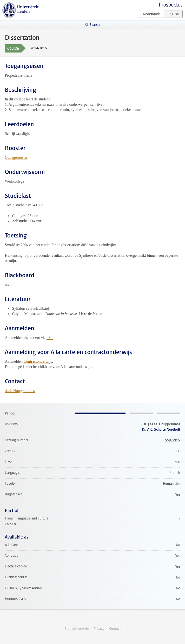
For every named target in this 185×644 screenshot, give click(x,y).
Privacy (99, 629)
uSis (50, 338)
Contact (115, 629)
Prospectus (171, 5)
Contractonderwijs (38, 361)
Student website (77, 629)
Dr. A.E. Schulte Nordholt (161, 430)
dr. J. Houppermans (20, 391)
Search (95, 25)
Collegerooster (16, 157)
